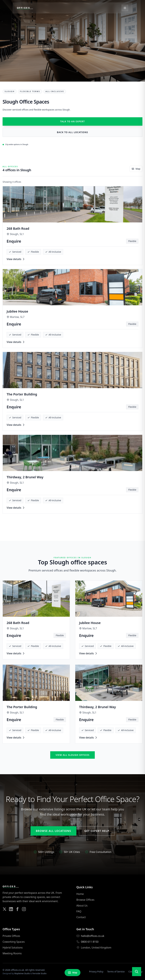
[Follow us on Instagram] (24, 909)
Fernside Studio (40, 973)
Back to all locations (73, 132)
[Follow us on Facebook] (17, 909)
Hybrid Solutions (13, 948)
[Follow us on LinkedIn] (11, 909)
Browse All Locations (53, 831)
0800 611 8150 (90, 942)
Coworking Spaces (14, 942)
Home (80, 894)
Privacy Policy (96, 972)
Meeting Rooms (12, 953)
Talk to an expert (72, 121)
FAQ (79, 911)
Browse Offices (85, 900)
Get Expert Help (97, 831)
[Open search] (137, 972)
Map (136, 169)
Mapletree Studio (22, 973)
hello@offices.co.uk (93, 936)
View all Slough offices (72, 755)
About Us (82, 906)
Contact (81, 917)
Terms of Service (116, 972)
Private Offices (11, 936)
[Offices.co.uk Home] (25, 8)
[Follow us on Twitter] (5, 909)
